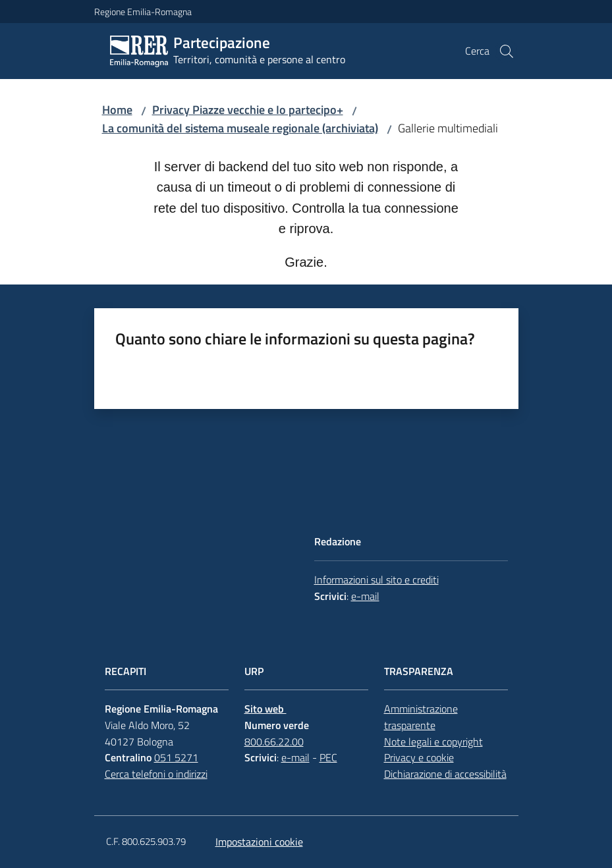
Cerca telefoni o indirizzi (156, 774)
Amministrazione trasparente (421, 717)
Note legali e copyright (433, 742)
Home (117, 110)
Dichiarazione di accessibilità (445, 774)
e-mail (365, 596)
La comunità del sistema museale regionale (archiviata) (240, 128)
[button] (507, 51)
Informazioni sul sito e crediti (376, 580)
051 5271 (176, 757)
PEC (328, 757)
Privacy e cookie (419, 757)
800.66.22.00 (274, 742)
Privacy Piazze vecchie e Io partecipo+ (248, 110)
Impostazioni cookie (259, 842)
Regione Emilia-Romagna (143, 12)
